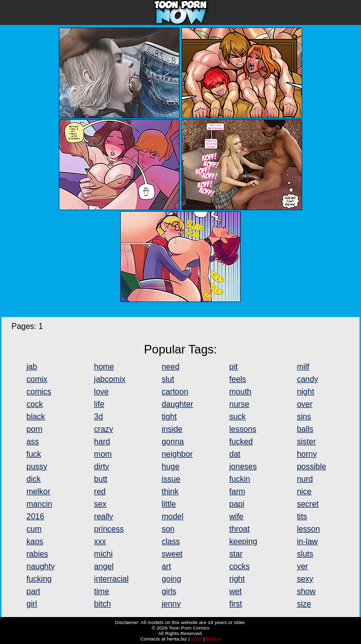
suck (238, 417)
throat (240, 529)
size (304, 604)
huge (171, 467)
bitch (103, 604)
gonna (173, 442)
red (100, 491)
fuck (34, 454)
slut (168, 379)
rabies (37, 554)
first (236, 604)
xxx (100, 541)
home (104, 367)
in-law (307, 541)
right (237, 579)
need (171, 367)
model (173, 516)
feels (238, 379)
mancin (39, 504)
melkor (38, 491)
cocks (240, 566)
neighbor (177, 454)
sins (304, 417)
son (168, 529)
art (166, 566)
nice (304, 491)
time (102, 591)
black (36, 417)
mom (103, 454)
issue (171, 479)
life (99, 404)
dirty (102, 467)
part (33, 591)
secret (308, 504)
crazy (104, 429)
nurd (305, 479)
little (169, 504)
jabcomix (110, 379)
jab (32, 367)
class (171, 541)
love (101, 392)
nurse (239, 404)
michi (103, 554)
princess (109, 529)
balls (305, 429)
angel (104, 566)
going (171, 579)
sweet (172, 554)
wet (236, 591)
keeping (243, 541)
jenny (171, 604)
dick (33, 479)
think (170, 491)
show (306, 591)
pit (234, 367)
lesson (308, 529)
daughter (177, 404)
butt (101, 479)
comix (37, 379)
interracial (111, 579)
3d (99, 417)
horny (307, 454)
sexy (305, 579)
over (304, 404)
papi (237, 504)
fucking (39, 579)
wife (236, 516)
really (104, 516)
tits (302, 516)
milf (303, 367)
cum (34, 529)
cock (35, 404)
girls (169, 591)
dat (235, 454)
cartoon (175, 392)
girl (32, 604)
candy (307, 379)
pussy (37, 467)
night (305, 392)
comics (39, 392)
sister (306, 442)
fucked (241, 442)
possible (311, 467)
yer (302, 566)
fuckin (240, 479)
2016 (35, 516)
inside (172, 429)
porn (34, 429)
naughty (41, 566)
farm (237, 491)
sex (100, 504)
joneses (243, 467)
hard (102, 442)
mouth (240, 392)
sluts (305, 554)
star (236, 554)
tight (169, 417)
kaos (35, 541)
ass (33, 442)
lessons (243, 429)
